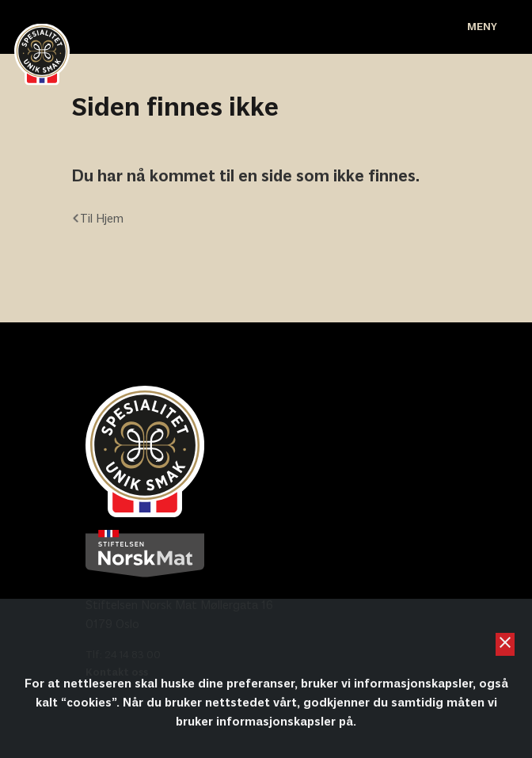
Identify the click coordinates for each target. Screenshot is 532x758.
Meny (482, 27)
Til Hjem (97, 219)
